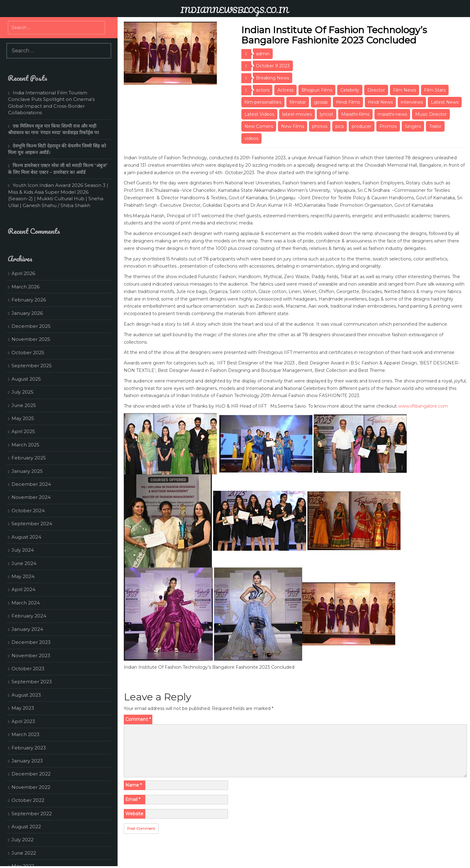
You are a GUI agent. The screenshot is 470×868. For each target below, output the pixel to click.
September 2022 (32, 814)
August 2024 (26, 537)
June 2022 (24, 853)
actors (263, 90)
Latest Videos (259, 114)
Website (134, 814)
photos (320, 126)
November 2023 (31, 656)
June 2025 (24, 405)
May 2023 (23, 708)
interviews (412, 102)
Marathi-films (355, 114)
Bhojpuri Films (317, 90)
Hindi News (380, 102)
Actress (285, 90)
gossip (321, 102)
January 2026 (27, 313)
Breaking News (273, 78)
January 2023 (27, 761)
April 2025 (23, 431)
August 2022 (26, 827)
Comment (138, 719)
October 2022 (28, 800)
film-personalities (263, 102)
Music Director (431, 114)
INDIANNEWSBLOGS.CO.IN (234, 10)
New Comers (259, 126)
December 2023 (31, 642)
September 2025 (32, 366)
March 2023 (25, 734)
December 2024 (31, 484)
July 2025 (22, 392)
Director (376, 90)
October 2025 (28, 353)
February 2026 (29, 300)
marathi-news (392, 114)
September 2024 (32, 524)
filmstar (298, 102)
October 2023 (28, 669)
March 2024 (26, 603)
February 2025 (29, 458)
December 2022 (31, 774)
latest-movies (297, 114)
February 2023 (29, 748)
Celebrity (350, 90)
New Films (293, 126)
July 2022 (22, 840)
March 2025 (25, 445)
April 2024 (23, 589)
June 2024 (24, 563)
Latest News (445, 102)
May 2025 (23, 418)
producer (362, 126)
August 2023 (26, 695)
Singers (413, 126)
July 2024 (23, 550)
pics (340, 126)
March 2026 (25, 287)
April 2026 (23, 273)
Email (133, 799)
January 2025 (27, 471)
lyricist (327, 114)
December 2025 (31, 326)
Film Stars (435, 90)
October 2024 (28, 511)
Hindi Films (348, 102)
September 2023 (32, 682)
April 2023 (23, 721)
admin (263, 54)
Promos (388, 126)
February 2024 (29, 616)
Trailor (435, 126)
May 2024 (23, 576)
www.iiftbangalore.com (423, 406)
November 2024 (31, 497)
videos (251, 138)
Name (134, 785)
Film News (405, 90)
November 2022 (31, 787)
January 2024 (27, 629)
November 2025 (31, 339)
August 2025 (26, 379)
